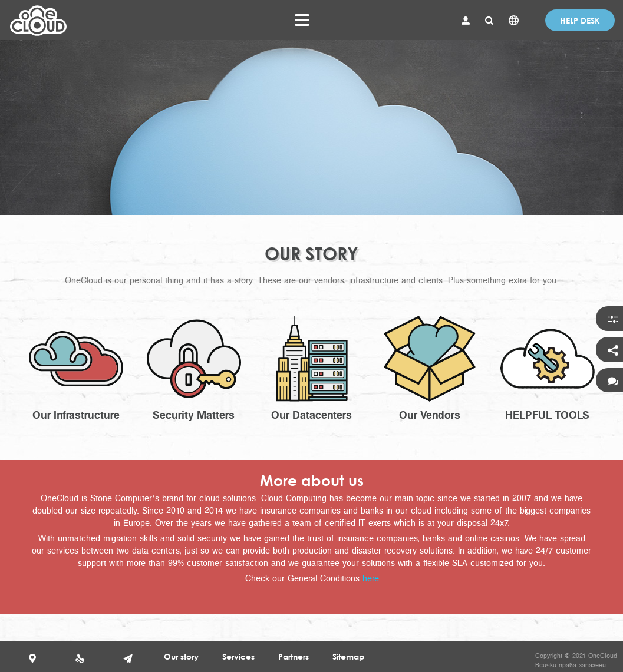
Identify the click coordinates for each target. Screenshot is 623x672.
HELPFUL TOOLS (547, 415)
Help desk (580, 20)
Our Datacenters (311, 415)
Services (238, 656)
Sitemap (348, 656)
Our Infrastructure (76, 415)
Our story (181, 656)
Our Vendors (430, 415)
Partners (294, 656)
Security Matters (194, 415)
